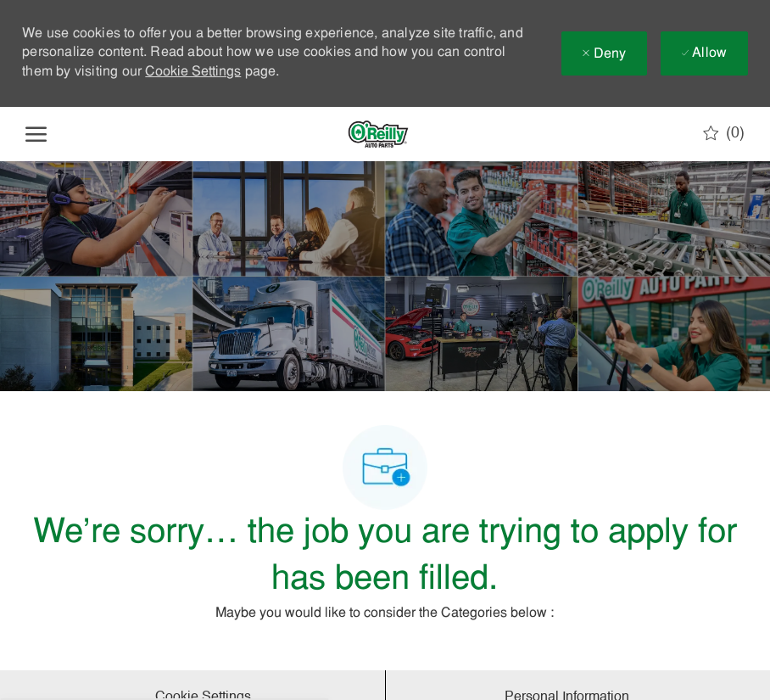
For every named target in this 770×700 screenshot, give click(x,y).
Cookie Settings (193, 72)
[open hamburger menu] (36, 134)
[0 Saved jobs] (724, 133)
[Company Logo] (378, 134)
